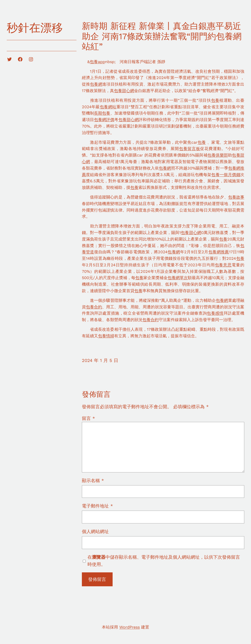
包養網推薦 (219, 252)
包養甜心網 (124, 91)
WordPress (130, 627)
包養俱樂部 (218, 155)
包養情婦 (106, 336)
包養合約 (94, 307)
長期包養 (102, 113)
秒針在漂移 (35, 28)
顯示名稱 (93, 481)
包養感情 (215, 313)
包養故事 (236, 197)
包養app (97, 62)
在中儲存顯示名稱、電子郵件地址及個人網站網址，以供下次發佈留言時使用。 (164, 561)
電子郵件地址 (97, 506)
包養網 (96, 84)
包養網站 (108, 107)
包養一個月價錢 (226, 175)
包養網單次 (178, 278)
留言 (88, 418)
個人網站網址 (95, 532)
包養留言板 (190, 149)
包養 (215, 100)
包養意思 (223, 265)
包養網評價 (104, 120)
